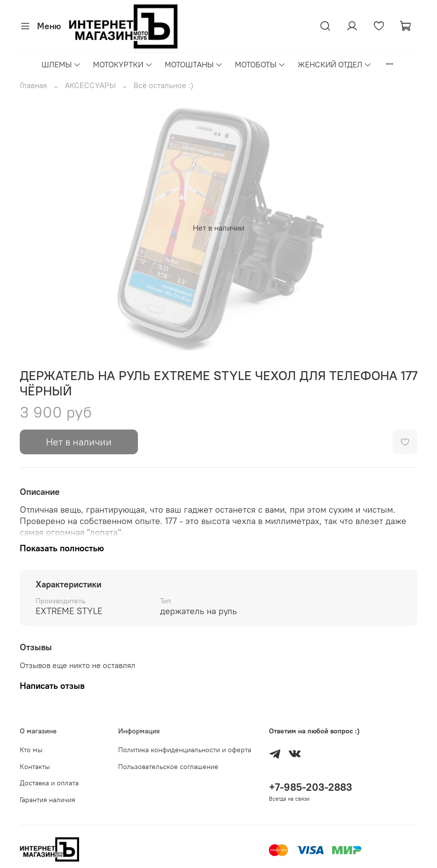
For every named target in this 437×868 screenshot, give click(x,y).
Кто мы (31, 750)
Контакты (35, 767)
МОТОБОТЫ (260, 64)
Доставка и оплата (49, 783)
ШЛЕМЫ (61, 64)
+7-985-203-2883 (310, 787)
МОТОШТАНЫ (194, 64)
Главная (33, 85)
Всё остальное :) (163, 85)
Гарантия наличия (47, 800)
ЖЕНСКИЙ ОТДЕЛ (335, 64)
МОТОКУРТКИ (123, 64)
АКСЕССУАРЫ (90, 85)
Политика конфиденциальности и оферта (185, 750)
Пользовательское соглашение (168, 767)
